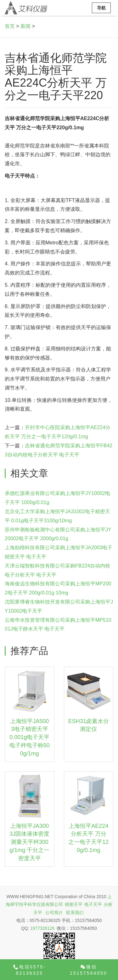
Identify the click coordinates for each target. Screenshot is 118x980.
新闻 (25, 26)
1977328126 (42, 928)
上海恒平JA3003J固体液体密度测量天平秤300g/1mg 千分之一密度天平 (29, 842)
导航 (101, 8)
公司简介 (54, 913)
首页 (10, 26)
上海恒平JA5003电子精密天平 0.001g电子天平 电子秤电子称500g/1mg (30, 737)
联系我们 (75, 913)
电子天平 (93, 904)
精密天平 (74, 904)
